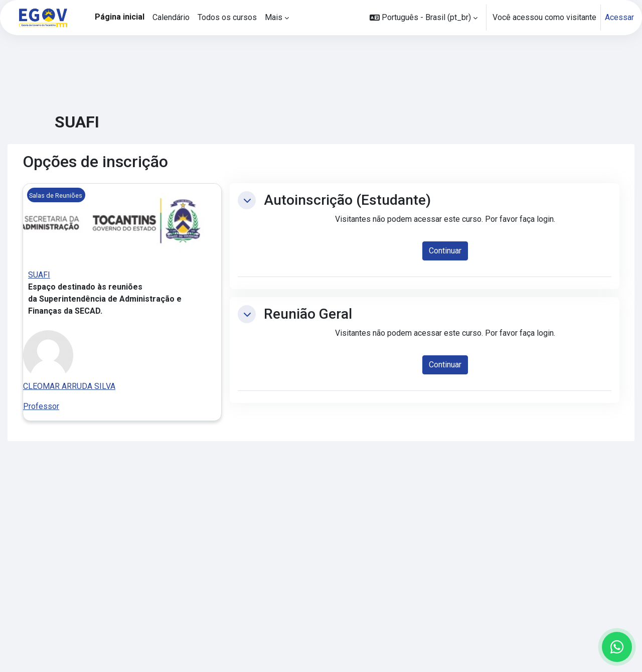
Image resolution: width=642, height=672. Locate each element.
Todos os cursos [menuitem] (227, 17)
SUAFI (39, 275)
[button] (424, 18)
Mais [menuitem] (274, 17)
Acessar (619, 17)
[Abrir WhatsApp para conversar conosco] (617, 647)
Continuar (445, 251)
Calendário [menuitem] (171, 17)
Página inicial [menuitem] (120, 17)
